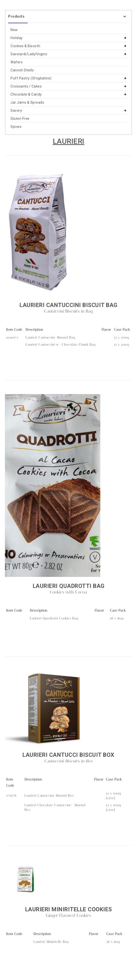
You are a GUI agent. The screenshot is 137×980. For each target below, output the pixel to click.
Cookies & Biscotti (25, 46)
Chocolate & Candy (26, 94)
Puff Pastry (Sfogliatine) (31, 78)
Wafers (17, 62)
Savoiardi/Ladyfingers (29, 54)
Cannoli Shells (22, 70)
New (14, 30)
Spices (16, 127)
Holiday (17, 38)
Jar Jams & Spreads (27, 102)
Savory (16, 110)
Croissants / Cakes (26, 86)
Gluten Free (20, 119)
